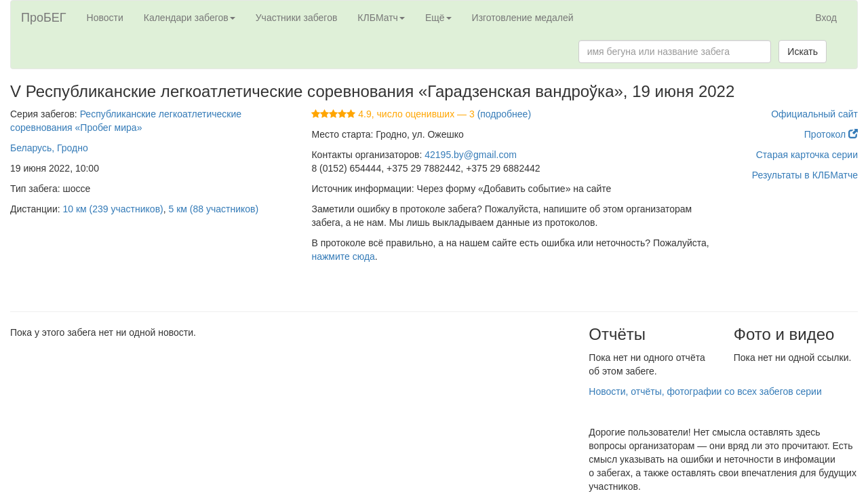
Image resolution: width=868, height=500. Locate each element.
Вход (826, 18)
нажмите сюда (343, 256)
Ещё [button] (438, 18)
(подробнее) (504, 114)
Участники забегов (297, 18)
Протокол (831, 134)
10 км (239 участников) (113, 209)
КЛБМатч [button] (381, 18)
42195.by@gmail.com (471, 155)
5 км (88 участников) (214, 209)
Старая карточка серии (807, 155)
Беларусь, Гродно (49, 148)
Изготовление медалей (523, 18)
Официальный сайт (814, 114)
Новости (105, 18)
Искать (803, 52)
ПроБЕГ (44, 18)
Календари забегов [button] (190, 18)
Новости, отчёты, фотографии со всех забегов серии (705, 391)
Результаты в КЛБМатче (805, 175)
